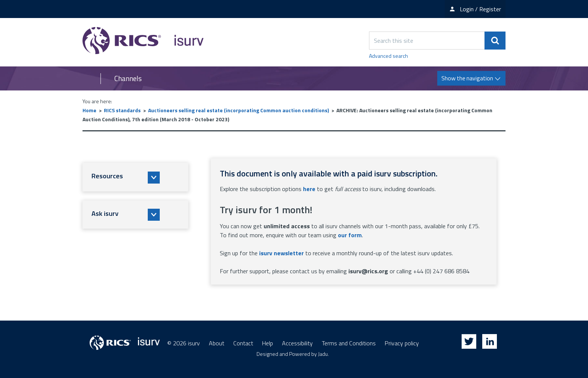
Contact (243, 343)
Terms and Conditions (349, 343)
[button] (135, 177)
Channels (128, 78)
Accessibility (297, 343)
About (217, 343)
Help (268, 343)
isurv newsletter (281, 253)
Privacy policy (402, 343)
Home (89, 110)
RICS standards (122, 110)
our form (350, 235)
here (309, 189)
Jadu (323, 354)
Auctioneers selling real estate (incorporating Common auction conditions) (238, 110)
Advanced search (388, 56)
